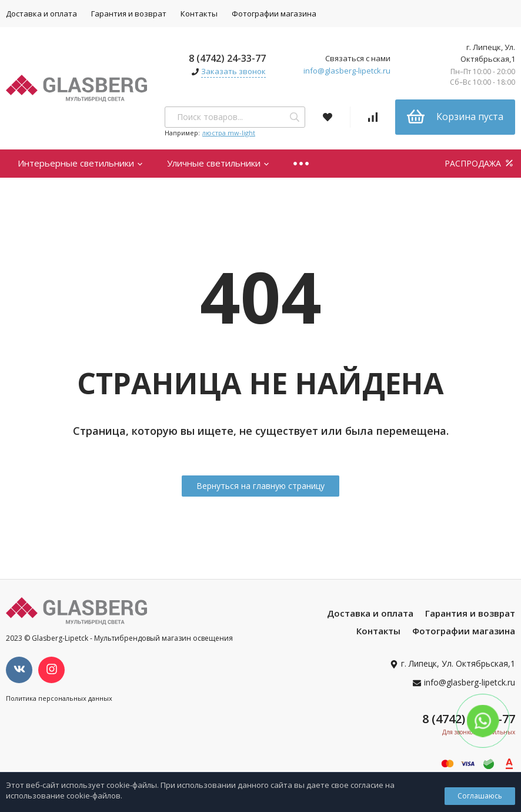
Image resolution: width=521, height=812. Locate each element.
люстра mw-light (229, 133)
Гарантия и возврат (129, 14)
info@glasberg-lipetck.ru (347, 71)
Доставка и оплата (370, 613)
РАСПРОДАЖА (480, 163)
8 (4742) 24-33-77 (227, 58)
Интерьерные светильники (81, 163)
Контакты (199, 14)
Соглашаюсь (480, 796)
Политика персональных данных (59, 698)
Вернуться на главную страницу (260, 486)
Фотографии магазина (274, 14)
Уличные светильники (218, 163)
